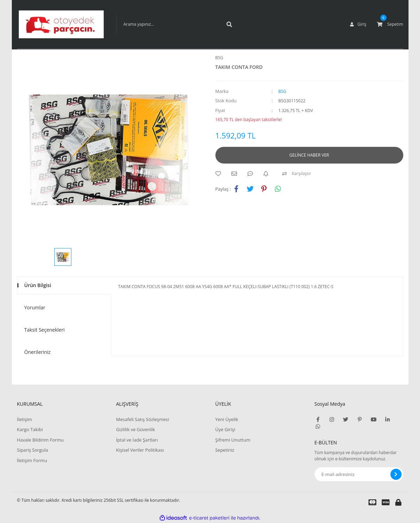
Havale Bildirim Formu (41, 440)
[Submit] (396, 474)
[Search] (177, 24)
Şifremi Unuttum (233, 440)
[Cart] (390, 24)
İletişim (25, 419)
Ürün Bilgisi (38, 285)
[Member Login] (358, 24)
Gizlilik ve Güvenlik (135, 429)
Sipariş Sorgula (33, 450)
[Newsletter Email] (359, 474)
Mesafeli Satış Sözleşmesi (142, 419)
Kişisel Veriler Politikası (140, 450)
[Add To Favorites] (220, 174)
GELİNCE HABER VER (309, 155)
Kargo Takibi (30, 429)
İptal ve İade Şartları (137, 440)
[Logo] (61, 24)
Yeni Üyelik (227, 419)
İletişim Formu (32, 460)
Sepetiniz (225, 450)
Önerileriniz (38, 352)
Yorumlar (35, 307)
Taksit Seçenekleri (45, 330)
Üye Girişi (225, 429)
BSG (219, 58)
